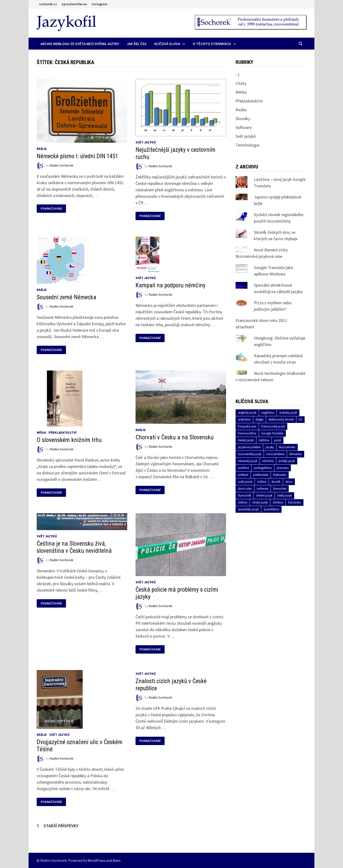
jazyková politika (249, 447)
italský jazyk (246, 440)
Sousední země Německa (66, 297)
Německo (296, 454)
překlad (243, 475)
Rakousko (280, 475)
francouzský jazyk (273, 426)
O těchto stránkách (212, 44)
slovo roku (245, 489)
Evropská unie (247, 426)
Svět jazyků (146, 142)
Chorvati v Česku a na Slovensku (175, 437)
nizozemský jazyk (250, 454)
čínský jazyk (260, 502)
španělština (271, 509)
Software (244, 127)
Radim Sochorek (62, 165)
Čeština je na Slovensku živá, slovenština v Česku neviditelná (74, 547)
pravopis (283, 468)
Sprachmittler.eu (74, 4)
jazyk (278, 440)
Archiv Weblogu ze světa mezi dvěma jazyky (80, 44)
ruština (262, 482)
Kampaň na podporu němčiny (170, 285)
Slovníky (243, 119)
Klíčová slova (167, 44)
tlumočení (280, 489)
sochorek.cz (48, 4)
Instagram (100, 4)
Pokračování (51, 209)
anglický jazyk (247, 413)
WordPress (96, 860)
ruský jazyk (245, 482)
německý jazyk (248, 461)
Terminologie (247, 145)
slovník (276, 482)
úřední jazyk (264, 495)
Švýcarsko (295, 502)
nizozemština (275, 454)
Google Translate (272, 433)
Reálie (42, 149)
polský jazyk (287, 461)
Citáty (241, 83)
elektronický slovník (281, 419)
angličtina (268, 413)
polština (243, 468)
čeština (243, 502)
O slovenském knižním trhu (69, 440)
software (262, 489)
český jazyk (285, 495)
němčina (268, 461)
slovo (289, 482)
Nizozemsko (287, 447)
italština (264, 440)
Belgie (260, 419)
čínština (278, 502)
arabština (244, 419)
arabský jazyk (288, 413)
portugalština (263, 468)
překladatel (261, 475)
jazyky (270, 447)
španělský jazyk (248, 509)
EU (300, 419)
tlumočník (245, 495)
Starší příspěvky (61, 826)
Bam (116, 860)
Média (41, 432)
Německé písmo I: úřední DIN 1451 (77, 156)
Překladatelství (63, 432)
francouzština (247, 433)
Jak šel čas (137, 44)
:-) (237, 74)
